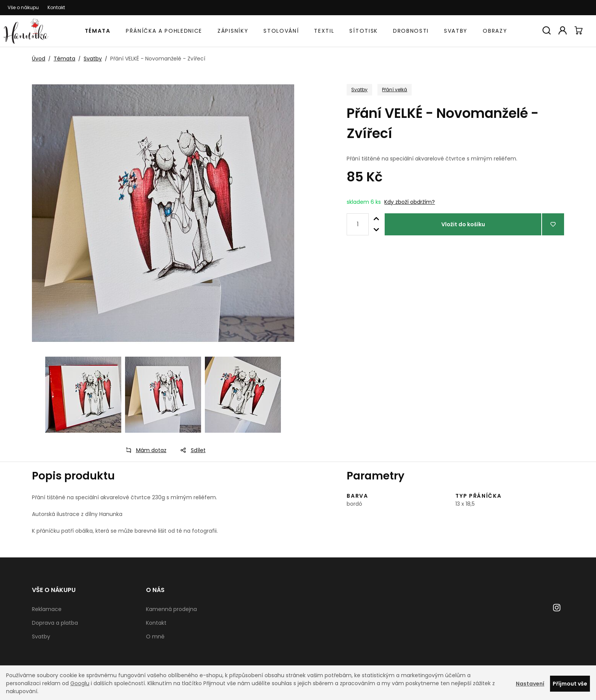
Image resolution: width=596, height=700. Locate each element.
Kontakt (56, 7)
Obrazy (495, 31)
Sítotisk (363, 31)
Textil (324, 31)
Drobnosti (411, 31)
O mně (155, 637)
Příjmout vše (570, 684)
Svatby (456, 31)
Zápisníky (233, 31)
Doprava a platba (55, 623)
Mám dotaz (144, 450)
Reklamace (47, 609)
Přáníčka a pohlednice (164, 31)
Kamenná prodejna (171, 609)
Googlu (80, 683)
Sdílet (191, 450)
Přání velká (395, 90)
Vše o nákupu (23, 7)
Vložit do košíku (463, 224)
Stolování (281, 31)
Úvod (39, 59)
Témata (98, 31)
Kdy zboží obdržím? (410, 202)
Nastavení (530, 684)
